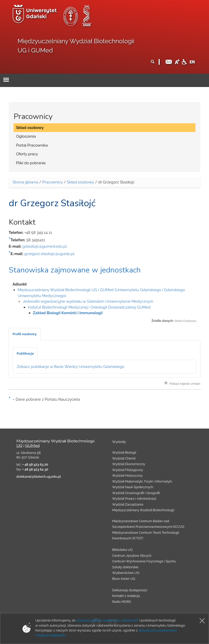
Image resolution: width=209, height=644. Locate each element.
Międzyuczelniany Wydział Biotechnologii (143, 510)
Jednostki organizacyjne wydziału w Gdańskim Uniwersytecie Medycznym (88, 301)
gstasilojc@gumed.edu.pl (45, 246)
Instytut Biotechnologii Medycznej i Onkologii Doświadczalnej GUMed (89, 307)
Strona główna (25, 182)
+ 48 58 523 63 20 (35, 465)
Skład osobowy (30, 128)
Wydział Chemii (124, 458)
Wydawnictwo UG (126, 573)
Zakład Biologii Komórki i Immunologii (68, 313)
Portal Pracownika (32, 145)
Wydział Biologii (124, 452)
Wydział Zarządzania (128, 504)
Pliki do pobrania (31, 163)
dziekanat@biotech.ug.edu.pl (39, 477)
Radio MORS (122, 602)
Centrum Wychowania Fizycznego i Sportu (144, 561)
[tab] (25, 334)
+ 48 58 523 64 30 (35, 469)
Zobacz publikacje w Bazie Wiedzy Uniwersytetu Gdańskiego (71, 367)
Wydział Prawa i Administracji (134, 499)
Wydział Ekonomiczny (129, 464)
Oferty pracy (27, 154)
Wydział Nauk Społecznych (133, 487)
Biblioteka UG (122, 550)
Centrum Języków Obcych (132, 556)
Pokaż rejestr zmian (182, 383)
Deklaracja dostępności (130, 590)
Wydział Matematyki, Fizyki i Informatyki (142, 481)
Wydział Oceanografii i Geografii (136, 493)
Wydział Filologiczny (128, 470)
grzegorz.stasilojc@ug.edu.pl (49, 254)
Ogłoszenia (26, 136)
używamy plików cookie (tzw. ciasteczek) (107, 620)
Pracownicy (53, 182)
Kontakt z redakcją (126, 596)
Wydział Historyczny (127, 476)
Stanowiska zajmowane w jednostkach (75, 270)
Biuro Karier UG (124, 579)
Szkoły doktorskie (125, 567)
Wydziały (119, 442)
